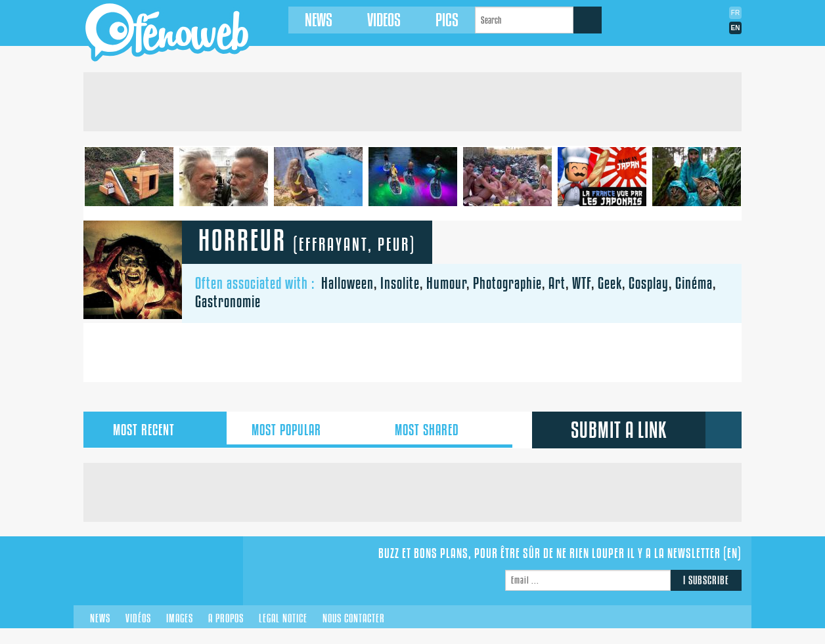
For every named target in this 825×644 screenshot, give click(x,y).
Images (180, 618)
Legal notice (283, 618)
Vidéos (138, 618)
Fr (735, 13)
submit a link (619, 430)
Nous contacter (354, 618)
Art (557, 283)
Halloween (347, 283)
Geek (610, 283)
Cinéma (694, 283)
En (736, 28)
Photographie (507, 283)
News (311, 20)
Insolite (400, 283)
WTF (582, 283)
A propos (226, 618)
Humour (446, 283)
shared (441, 430)
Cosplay (649, 283)
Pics (439, 20)
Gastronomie (228, 301)
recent (155, 430)
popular (298, 430)
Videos (376, 20)
